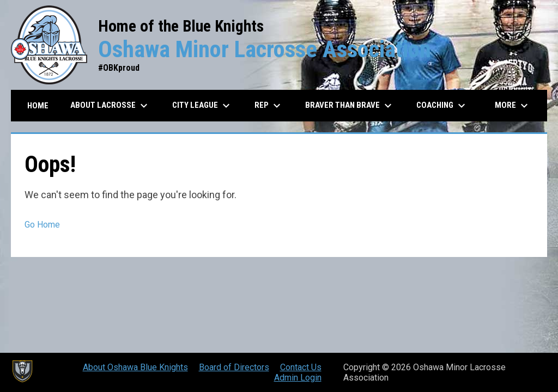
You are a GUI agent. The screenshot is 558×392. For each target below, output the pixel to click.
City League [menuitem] (202, 106)
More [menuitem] (513, 106)
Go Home (42, 225)
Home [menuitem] (38, 106)
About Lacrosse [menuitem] (110, 106)
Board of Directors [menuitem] (234, 367)
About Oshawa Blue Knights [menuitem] (135, 367)
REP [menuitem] (269, 106)
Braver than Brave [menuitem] (350, 106)
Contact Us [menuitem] (301, 367)
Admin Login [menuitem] (298, 378)
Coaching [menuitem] (442, 106)
